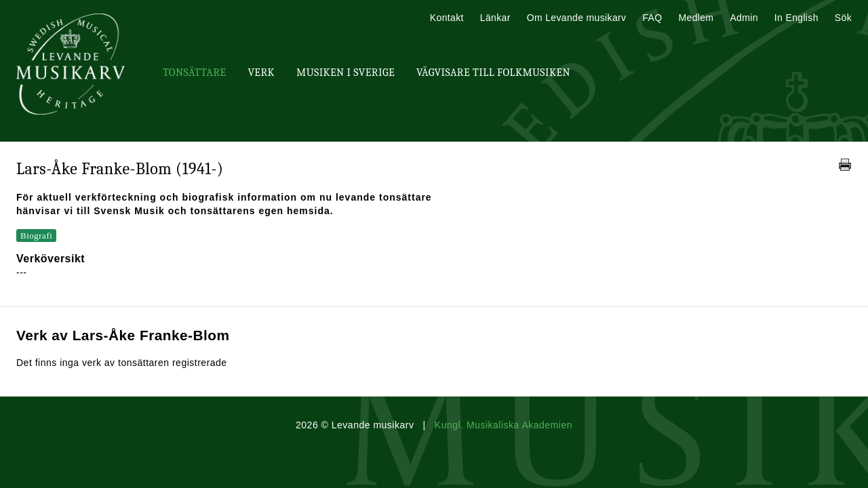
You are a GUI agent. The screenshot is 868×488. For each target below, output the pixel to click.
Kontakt (447, 18)
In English (796, 18)
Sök (843, 18)
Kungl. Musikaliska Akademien (504, 425)
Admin (744, 18)
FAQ (652, 18)
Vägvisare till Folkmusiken (493, 73)
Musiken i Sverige (346, 73)
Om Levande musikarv (577, 18)
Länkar (495, 18)
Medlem (696, 18)
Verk (261, 73)
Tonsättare (194, 73)
